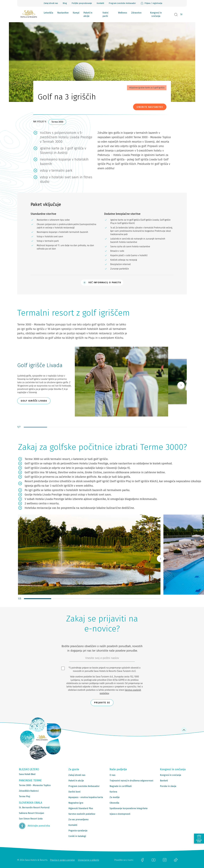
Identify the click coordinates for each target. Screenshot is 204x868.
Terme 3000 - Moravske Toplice (35, 785)
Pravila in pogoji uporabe (62, 860)
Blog (65, 3)
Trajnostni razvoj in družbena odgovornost (131, 781)
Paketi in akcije (88, 14)
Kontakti (100, 3)
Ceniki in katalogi (77, 836)
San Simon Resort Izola (31, 819)
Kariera (113, 792)
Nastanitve (63, 13)
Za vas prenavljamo (78, 819)
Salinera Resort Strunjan (31, 813)
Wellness (123, 13)
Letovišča (48, 13)
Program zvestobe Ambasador (122, 3)
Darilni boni (74, 792)
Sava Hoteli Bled (27, 774)
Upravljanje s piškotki (88, 860)
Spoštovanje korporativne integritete (129, 808)
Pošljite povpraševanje (82, 3)
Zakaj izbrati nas (51, 3)
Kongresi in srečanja (156, 14)
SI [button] (181, 14)
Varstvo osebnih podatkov (82, 814)
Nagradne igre (76, 803)
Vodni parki (105, 14)
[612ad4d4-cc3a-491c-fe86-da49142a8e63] (102, 659)
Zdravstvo (136, 13)
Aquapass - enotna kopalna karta (86, 797)
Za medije (115, 797)
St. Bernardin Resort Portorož (34, 808)
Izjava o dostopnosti (120, 814)
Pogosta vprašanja (78, 831)
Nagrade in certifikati (121, 786)
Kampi (76, 13)
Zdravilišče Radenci (29, 791)
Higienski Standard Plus (81, 808)
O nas (112, 775)
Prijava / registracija (151, 3)
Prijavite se (102, 703)
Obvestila (114, 803)
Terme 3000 (57, 122)
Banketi (164, 781)
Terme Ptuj (24, 796)
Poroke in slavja (168, 786)
